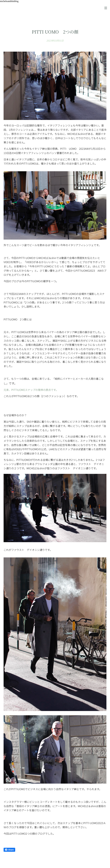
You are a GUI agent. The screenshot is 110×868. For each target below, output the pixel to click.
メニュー (106, 8)
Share (9, 850)
